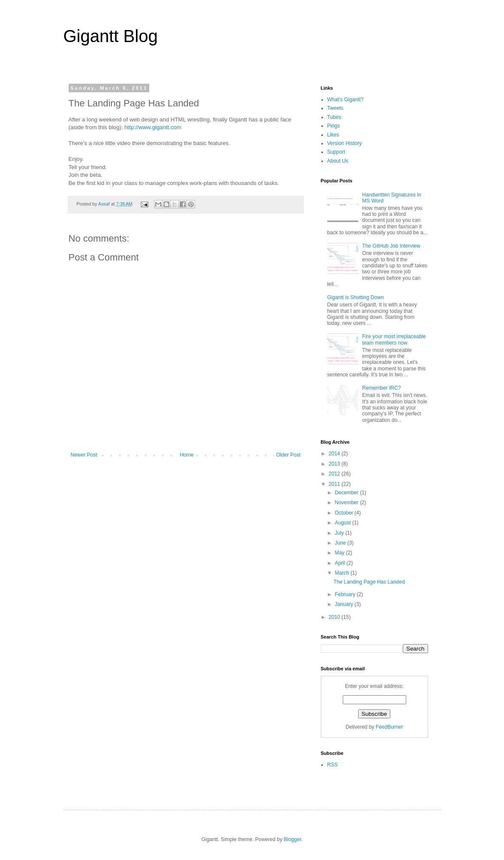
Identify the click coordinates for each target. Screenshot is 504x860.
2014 (335, 454)
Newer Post (84, 455)
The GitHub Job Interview (391, 246)
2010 (335, 617)
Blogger (293, 839)
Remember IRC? (381, 388)
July (340, 533)
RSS (333, 765)
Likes (333, 135)
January (344, 604)
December (347, 493)
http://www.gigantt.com (153, 127)
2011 (335, 484)
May (340, 553)
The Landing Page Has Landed (369, 582)
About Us (338, 161)
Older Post (288, 455)
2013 (335, 464)
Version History (345, 143)
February (346, 594)
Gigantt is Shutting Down (356, 297)
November (347, 503)
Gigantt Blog (111, 36)
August (343, 523)
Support (336, 152)
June (341, 543)
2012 (335, 474)
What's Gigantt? (346, 100)
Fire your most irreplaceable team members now (394, 339)
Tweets (335, 108)
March (343, 573)
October (344, 513)
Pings (334, 126)
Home (187, 455)
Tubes (334, 117)
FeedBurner (389, 727)
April (340, 563)
